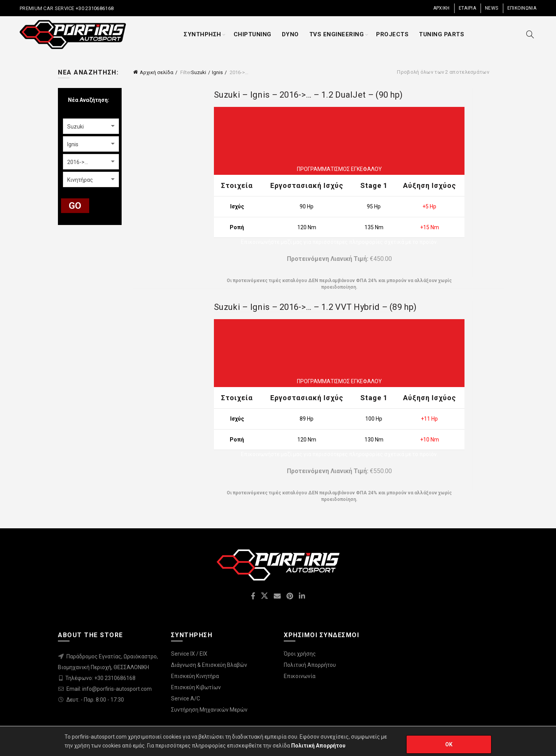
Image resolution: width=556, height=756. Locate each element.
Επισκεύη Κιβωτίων (196, 687)
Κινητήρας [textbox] (80, 180)
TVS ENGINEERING (337, 34)
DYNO (290, 34)
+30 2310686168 (94, 8)
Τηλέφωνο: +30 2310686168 (100, 678)
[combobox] (91, 126)
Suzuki (199, 72)
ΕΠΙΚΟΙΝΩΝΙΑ (522, 8)
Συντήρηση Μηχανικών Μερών (209, 710)
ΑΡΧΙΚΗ (442, 8)
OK (449, 744)
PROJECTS (392, 34)
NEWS (492, 8)
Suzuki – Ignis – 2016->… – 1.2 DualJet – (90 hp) (308, 95)
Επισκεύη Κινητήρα (195, 676)
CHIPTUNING (253, 34)
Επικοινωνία (300, 676)
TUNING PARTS (442, 34)
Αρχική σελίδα (157, 72)
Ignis (217, 72)
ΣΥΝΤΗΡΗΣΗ (203, 34)
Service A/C (186, 698)
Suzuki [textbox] (75, 127)
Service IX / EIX (189, 654)
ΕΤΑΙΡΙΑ (467, 8)
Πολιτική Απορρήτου (310, 665)
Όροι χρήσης (300, 654)
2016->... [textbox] (78, 162)
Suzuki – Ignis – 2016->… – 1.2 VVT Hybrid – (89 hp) (315, 307)
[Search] (530, 34)
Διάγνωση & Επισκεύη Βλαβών (209, 665)
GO (75, 206)
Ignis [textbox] (73, 144)
